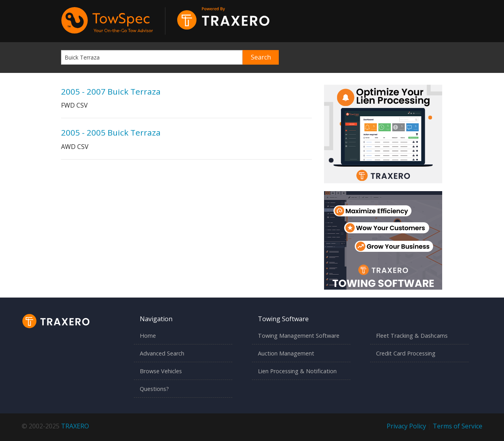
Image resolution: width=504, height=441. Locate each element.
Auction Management (286, 353)
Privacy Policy (406, 426)
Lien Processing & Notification (297, 371)
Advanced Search (162, 353)
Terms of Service (458, 426)
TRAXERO (75, 426)
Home (148, 336)
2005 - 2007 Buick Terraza (111, 91)
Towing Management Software (299, 336)
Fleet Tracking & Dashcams (412, 336)
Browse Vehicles (161, 371)
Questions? (154, 389)
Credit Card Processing (406, 353)
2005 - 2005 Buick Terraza (111, 132)
